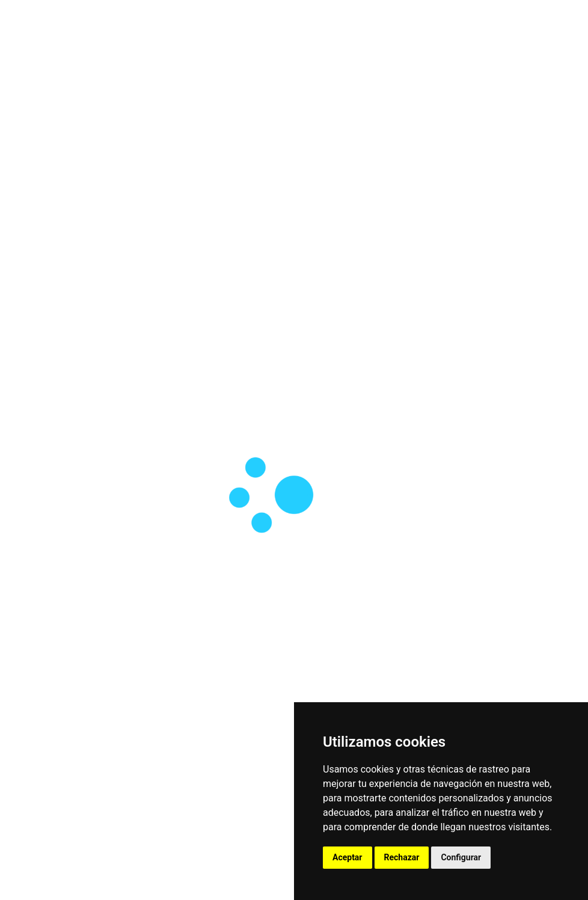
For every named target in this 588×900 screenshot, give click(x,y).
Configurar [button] (461, 857)
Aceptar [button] (348, 857)
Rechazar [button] (402, 857)
